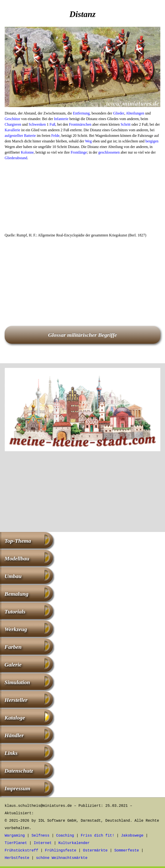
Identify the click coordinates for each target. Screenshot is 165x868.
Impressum (17, 788)
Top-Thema (18, 541)
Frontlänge (79, 152)
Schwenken (37, 124)
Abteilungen (135, 113)
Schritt (125, 124)
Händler (14, 735)
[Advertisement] (82, 198)
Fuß (53, 124)
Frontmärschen (80, 124)
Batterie (30, 136)
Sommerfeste (127, 851)
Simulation (17, 682)
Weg (88, 141)
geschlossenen (109, 152)
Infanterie (61, 119)
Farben (13, 647)
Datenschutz (19, 771)
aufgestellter (14, 136)
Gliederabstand (16, 158)
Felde (55, 136)
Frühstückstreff (21, 851)
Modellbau (17, 558)
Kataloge (15, 718)
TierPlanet (16, 843)
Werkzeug (16, 629)
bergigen (152, 141)
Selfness (40, 836)
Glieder (119, 113)
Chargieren (13, 124)
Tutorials (15, 612)
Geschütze (12, 119)
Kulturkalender (74, 843)
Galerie (13, 665)
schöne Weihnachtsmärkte (62, 858)
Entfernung (81, 113)
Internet (43, 843)
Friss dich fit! (97, 836)
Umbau (13, 576)
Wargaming (15, 836)
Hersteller (16, 700)
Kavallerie (12, 130)
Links (11, 753)
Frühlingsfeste (61, 851)
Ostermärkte (95, 851)
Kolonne (27, 152)
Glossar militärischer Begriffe (82, 335)
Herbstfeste (17, 858)
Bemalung (16, 594)
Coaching (65, 836)
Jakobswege (132, 836)
